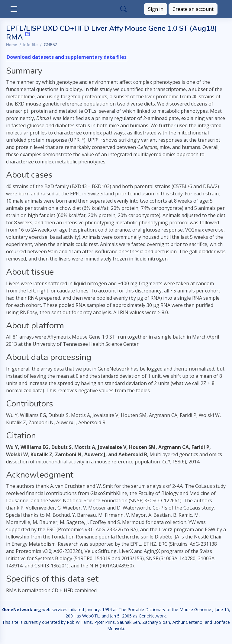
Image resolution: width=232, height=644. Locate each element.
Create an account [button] (193, 9)
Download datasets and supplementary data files (67, 57)
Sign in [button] (156, 9)
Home (12, 45)
